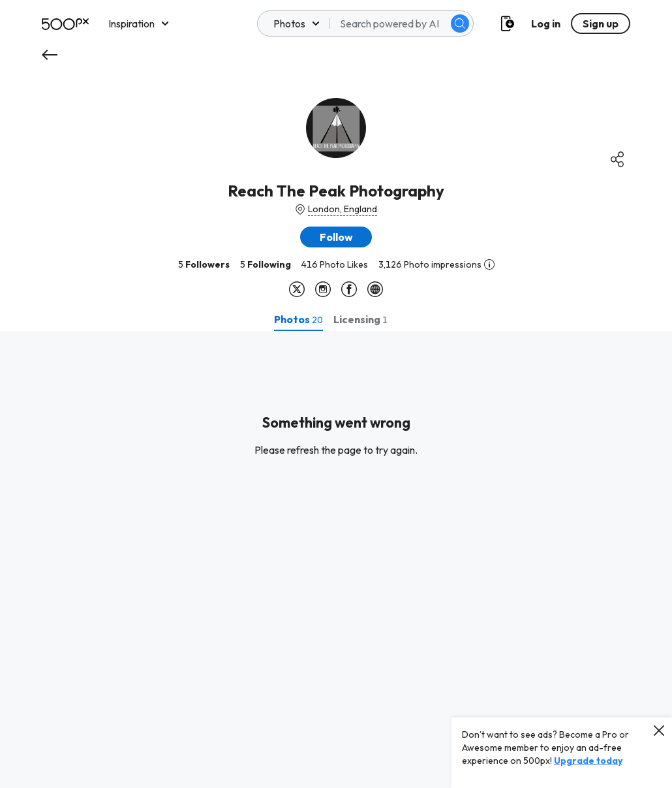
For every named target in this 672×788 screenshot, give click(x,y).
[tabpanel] (336, 559)
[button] (336, 237)
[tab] (298, 319)
